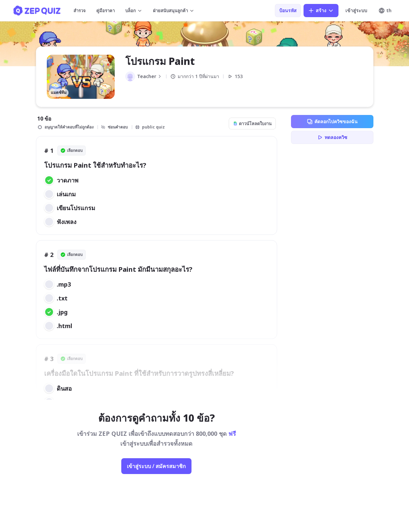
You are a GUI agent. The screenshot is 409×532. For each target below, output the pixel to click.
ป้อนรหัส (288, 10)
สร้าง (321, 11)
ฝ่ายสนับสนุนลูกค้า (174, 11)
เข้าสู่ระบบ (356, 10)
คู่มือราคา (105, 11)
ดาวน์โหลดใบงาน (252, 124)
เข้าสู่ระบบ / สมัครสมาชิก (156, 466)
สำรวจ (80, 11)
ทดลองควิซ (332, 137)
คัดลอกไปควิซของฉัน (332, 122)
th (385, 11)
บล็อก (134, 11)
